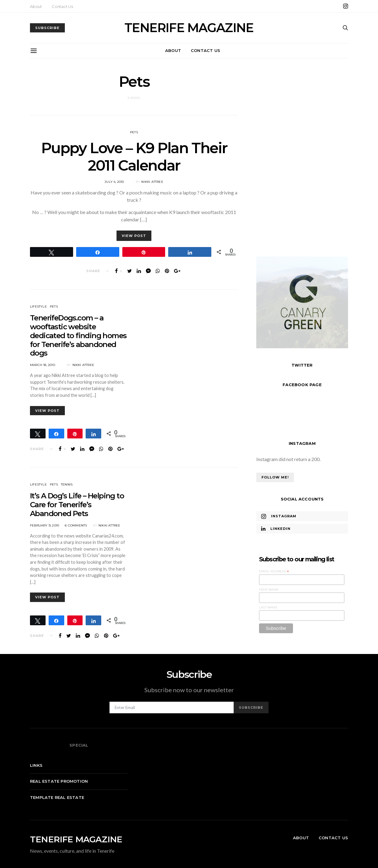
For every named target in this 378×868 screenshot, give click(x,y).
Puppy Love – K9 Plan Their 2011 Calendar (134, 157)
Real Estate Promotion (59, 781)
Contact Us (62, 6)
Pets (134, 132)
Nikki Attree (152, 182)
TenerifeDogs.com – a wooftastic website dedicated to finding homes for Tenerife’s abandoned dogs (78, 335)
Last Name (268, 607)
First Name (269, 590)
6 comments (76, 525)
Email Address (274, 571)
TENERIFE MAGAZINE (189, 28)
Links (36, 765)
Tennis (67, 484)
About (36, 6)
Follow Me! (275, 477)
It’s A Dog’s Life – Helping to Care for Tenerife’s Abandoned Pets (77, 505)
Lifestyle (38, 307)
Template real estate (57, 797)
